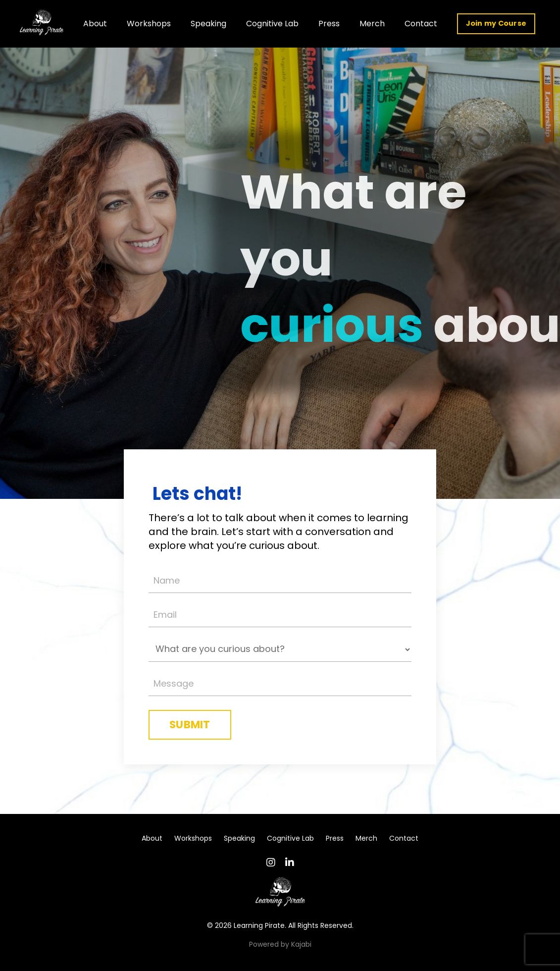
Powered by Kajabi (280, 944)
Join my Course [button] (496, 23)
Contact (421, 24)
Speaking (208, 24)
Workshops (149, 24)
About (95, 24)
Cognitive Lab (272, 24)
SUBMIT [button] (190, 725)
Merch (372, 24)
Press (329, 24)
